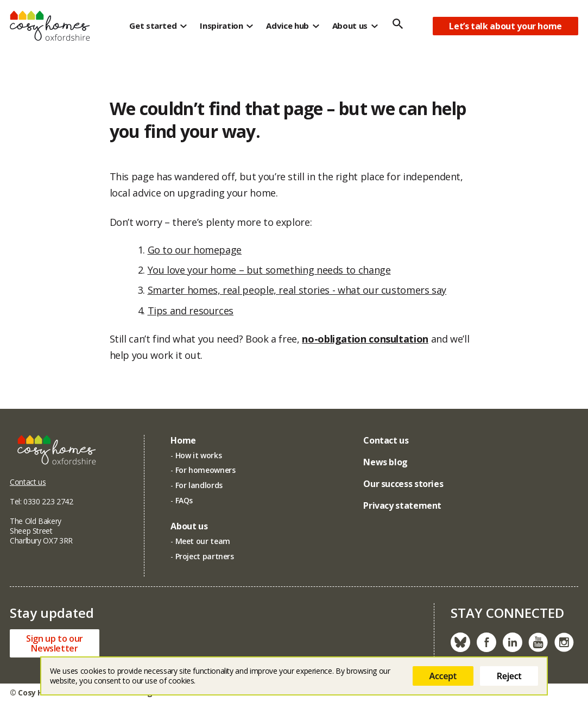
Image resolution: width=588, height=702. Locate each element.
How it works (199, 455)
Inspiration (221, 26)
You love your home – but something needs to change (269, 270)
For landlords (199, 485)
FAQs (184, 500)
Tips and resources (191, 311)
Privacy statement (402, 505)
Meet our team (203, 541)
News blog (385, 462)
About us (350, 26)
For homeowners (206, 470)
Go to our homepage (195, 250)
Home (183, 440)
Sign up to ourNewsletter (55, 643)
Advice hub (287, 26)
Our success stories (403, 484)
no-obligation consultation (365, 341)
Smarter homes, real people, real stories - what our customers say (297, 290)
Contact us (28, 482)
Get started (153, 26)
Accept (443, 676)
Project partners (205, 556)
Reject (509, 676)
